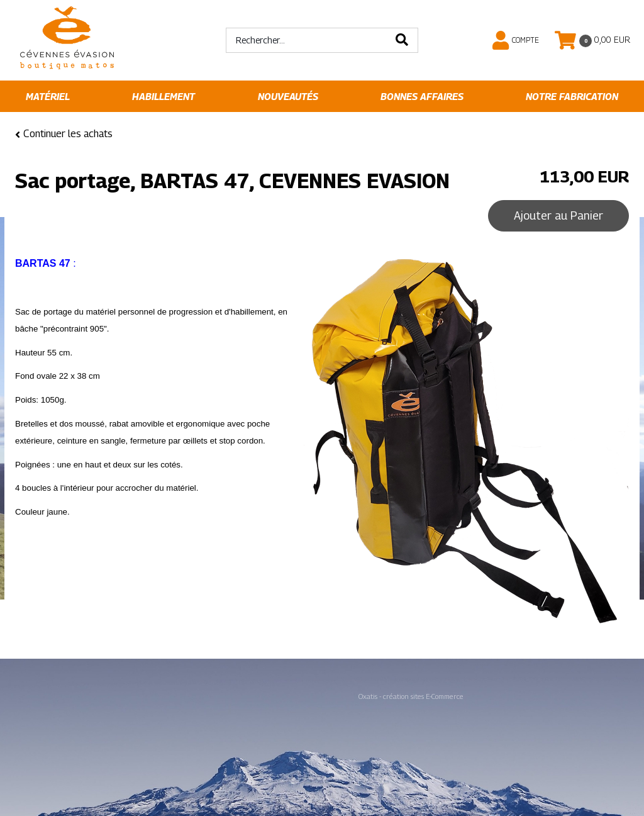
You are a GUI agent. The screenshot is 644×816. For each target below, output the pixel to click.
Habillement (164, 97)
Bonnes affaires (422, 97)
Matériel (48, 97)
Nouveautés (288, 97)
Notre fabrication (572, 97)
